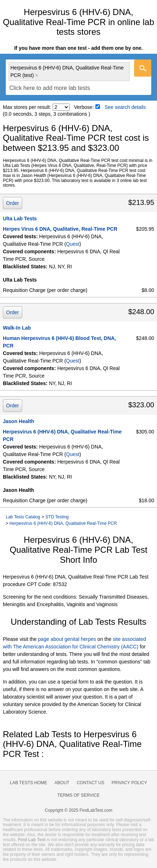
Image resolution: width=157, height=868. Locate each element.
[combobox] (78, 77)
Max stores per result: (27, 107)
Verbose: (84, 107)
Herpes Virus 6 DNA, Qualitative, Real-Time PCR (60, 229)
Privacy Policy (129, 783)
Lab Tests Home (29, 783)
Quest (73, 244)
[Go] (143, 68)
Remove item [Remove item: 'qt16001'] (37, 75)
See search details (125, 107)
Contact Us (91, 783)
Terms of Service (78, 795)
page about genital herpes (67, 639)
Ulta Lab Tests (20, 219)
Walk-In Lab (17, 328)
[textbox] (50, 88)
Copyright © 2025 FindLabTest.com (78, 810)
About (62, 783)
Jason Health (18, 421)
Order (13, 203)
